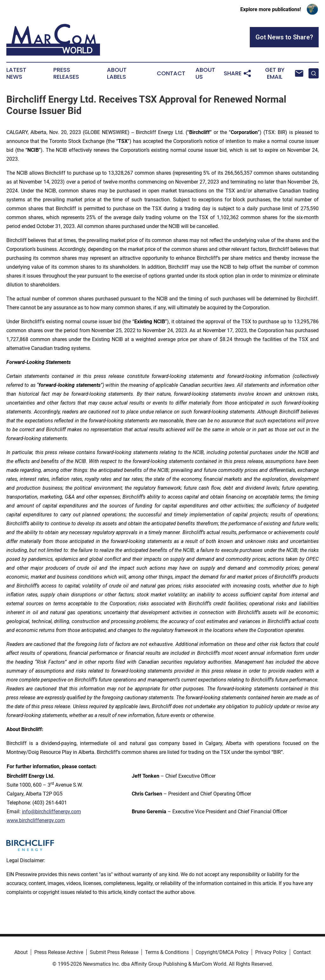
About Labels (117, 73)
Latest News (16, 73)
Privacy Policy (271, 952)
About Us (205, 73)
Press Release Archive (59, 952)
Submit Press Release (114, 952)
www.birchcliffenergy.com (36, 820)
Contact (171, 73)
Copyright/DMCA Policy (222, 952)
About (21, 952)
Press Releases (66, 73)
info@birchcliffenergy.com (51, 812)
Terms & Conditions (167, 952)
